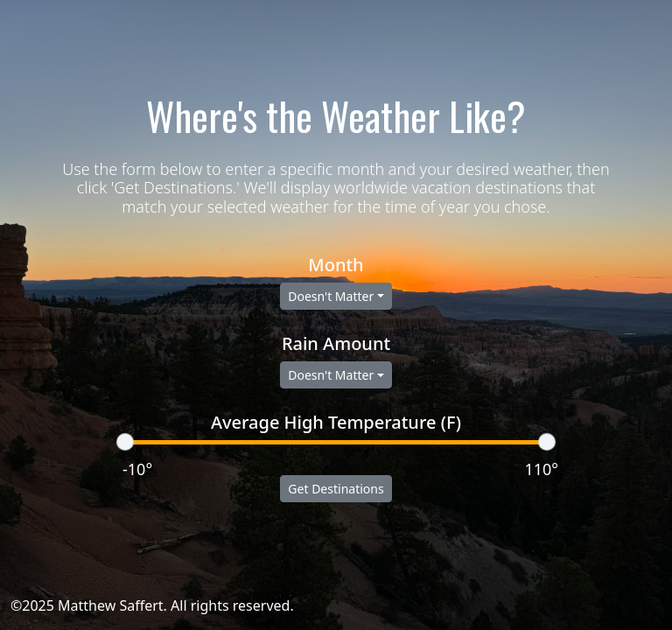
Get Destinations (336, 489)
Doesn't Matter (331, 296)
